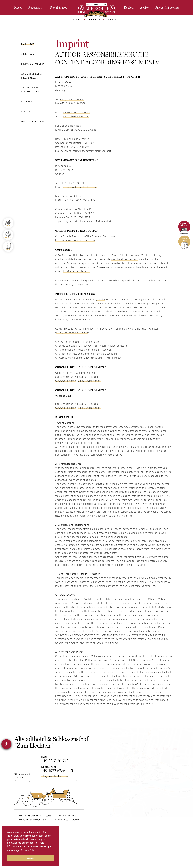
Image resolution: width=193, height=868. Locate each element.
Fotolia (101, 300)
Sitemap (28, 101)
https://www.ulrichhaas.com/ (72, 333)
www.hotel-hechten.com (76, 117)
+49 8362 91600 (57, 761)
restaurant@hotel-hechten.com (80, 187)
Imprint (28, 44)
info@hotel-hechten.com (77, 113)
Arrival (28, 54)
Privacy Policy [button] (28, 850)
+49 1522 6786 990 (60, 771)
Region (129, 7)
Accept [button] (31, 858)
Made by (72, 862)
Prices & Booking (167, 7)
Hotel (18, 7)
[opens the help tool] (6, 744)
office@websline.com (89, 381)
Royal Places (59, 7)
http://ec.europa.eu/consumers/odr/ (75, 240)
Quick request (33, 121)
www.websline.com (66, 381)
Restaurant (36, 7)
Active (144, 7)
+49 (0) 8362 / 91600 (72, 99)
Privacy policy (33, 64)
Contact (28, 111)
